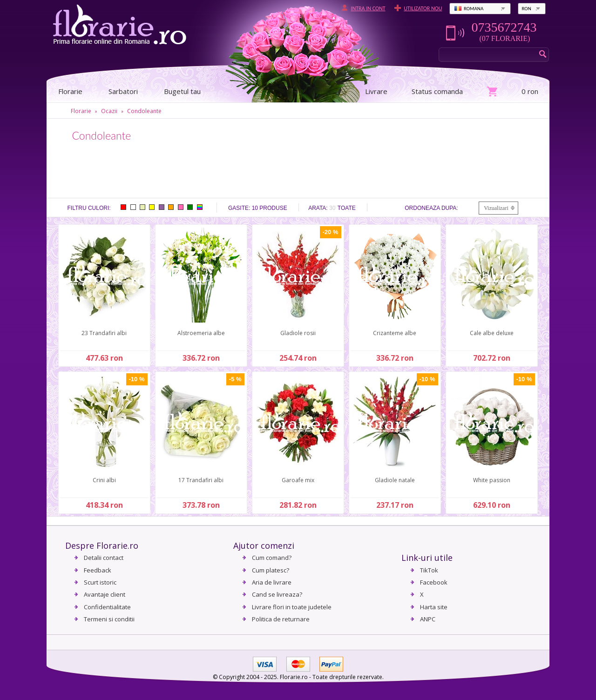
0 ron (530, 91)
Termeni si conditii (109, 619)
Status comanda (437, 91)
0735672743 (504, 27)
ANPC (428, 619)
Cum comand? (272, 558)
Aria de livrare (272, 582)
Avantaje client (105, 594)
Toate (347, 208)
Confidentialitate (107, 607)
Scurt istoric (100, 582)
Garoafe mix (298, 480)
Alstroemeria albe (201, 333)
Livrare (376, 91)
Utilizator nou (423, 8)
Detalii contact (104, 558)
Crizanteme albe (395, 333)
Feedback (98, 570)
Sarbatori (123, 91)
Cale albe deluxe (492, 333)
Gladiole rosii (298, 333)
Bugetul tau (182, 91)
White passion (492, 480)
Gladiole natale (395, 480)
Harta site (434, 607)
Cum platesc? (271, 570)
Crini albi (104, 480)
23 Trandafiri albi (104, 333)
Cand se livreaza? (277, 594)
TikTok (429, 570)
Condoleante (144, 111)
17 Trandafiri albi (201, 480)
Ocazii (109, 111)
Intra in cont (368, 8)
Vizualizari (496, 208)
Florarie (81, 111)
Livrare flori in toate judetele (292, 607)
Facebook (434, 582)
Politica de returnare (281, 619)
